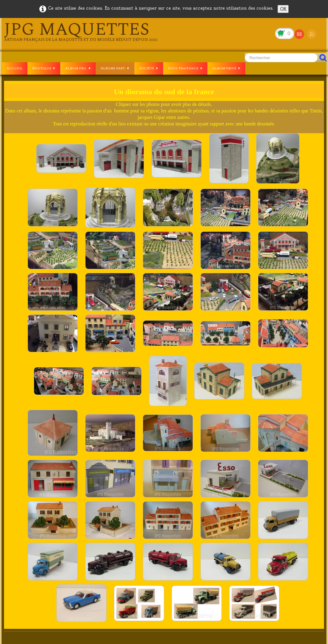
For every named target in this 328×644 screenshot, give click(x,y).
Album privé (226, 68)
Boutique (44, 68)
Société (149, 68)
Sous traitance (185, 68)
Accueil (15, 68)
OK (283, 9)
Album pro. (78, 68)
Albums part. (115, 68)
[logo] (81, 32)
